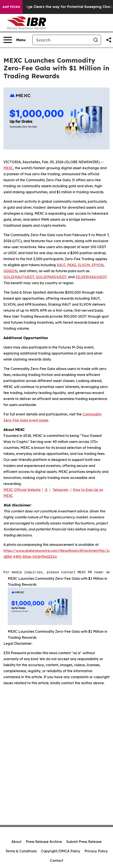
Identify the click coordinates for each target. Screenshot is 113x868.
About (16, 842)
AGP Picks (11, 7)
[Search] (62, 40)
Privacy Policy (96, 851)
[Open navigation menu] (14, 40)
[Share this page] (109, 40)
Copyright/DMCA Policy (61, 851)
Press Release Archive (44, 842)
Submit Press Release (84, 842)
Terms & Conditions (21, 851)
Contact (57, 860)
